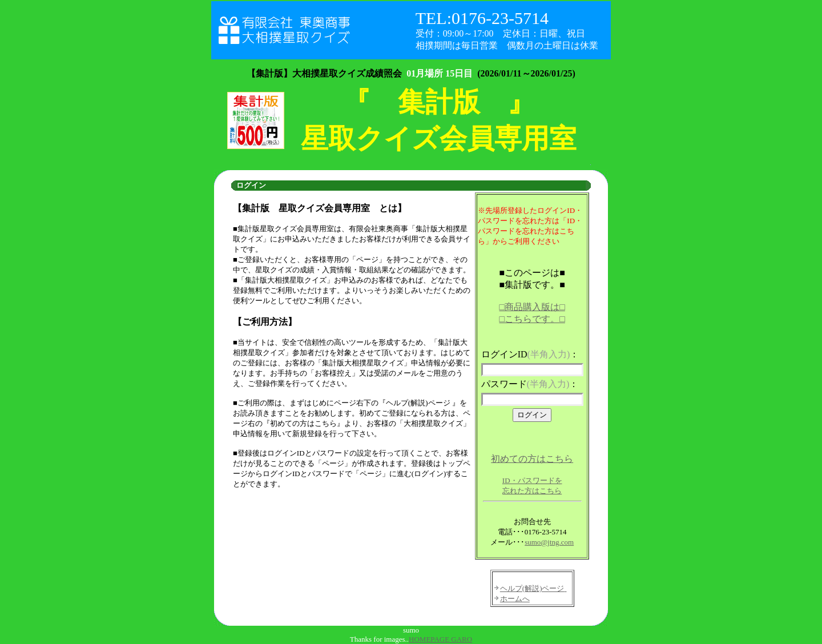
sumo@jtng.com (549, 542)
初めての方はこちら (532, 459)
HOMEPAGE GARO (440, 639)
